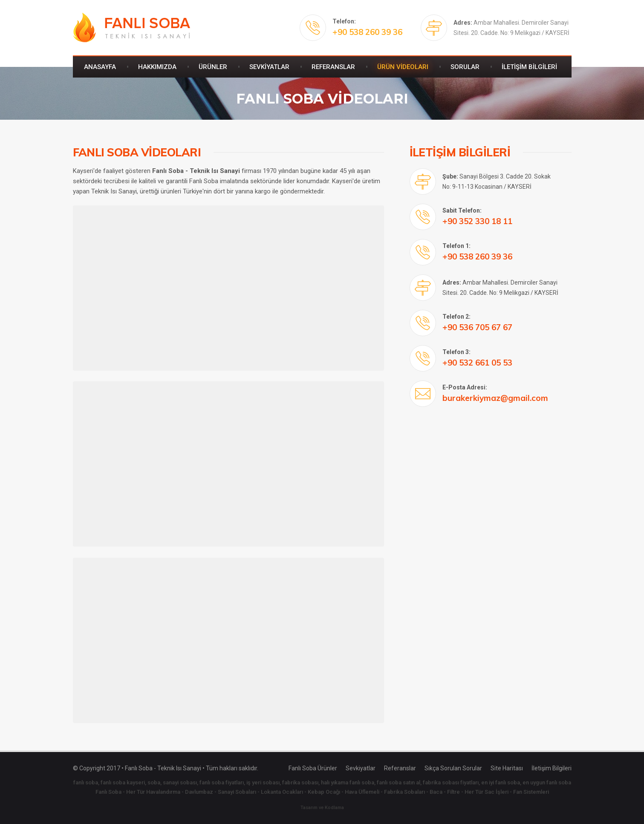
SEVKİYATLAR (269, 67)
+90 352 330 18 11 (477, 221)
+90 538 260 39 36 (367, 32)
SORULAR (465, 67)
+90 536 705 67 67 (477, 327)
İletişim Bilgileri (552, 768)
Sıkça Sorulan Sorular (453, 768)
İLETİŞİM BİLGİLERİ (529, 67)
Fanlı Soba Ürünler (313, 768)
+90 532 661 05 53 (477, 363)
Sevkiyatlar (361, 768)
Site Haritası (507, 768)
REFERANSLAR (333, 67)
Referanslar (400, 768)
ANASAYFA (100, 67)
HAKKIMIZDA (157, 67)
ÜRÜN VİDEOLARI (403, 67)
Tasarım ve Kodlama (322, 808)
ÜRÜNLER (213, 67)
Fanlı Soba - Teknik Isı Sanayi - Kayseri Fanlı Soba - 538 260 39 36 (131, 28)
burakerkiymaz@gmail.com (495, 398)
